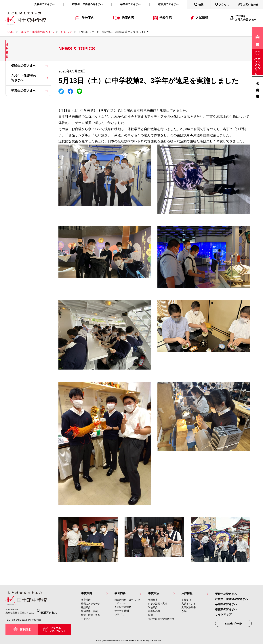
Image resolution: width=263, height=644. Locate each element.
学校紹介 (153, 608)
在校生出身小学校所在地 (161, 620)
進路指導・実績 (89, 612)
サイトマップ (223, 614)
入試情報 (188, 594)
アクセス (86, 620)
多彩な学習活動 (123, 608)
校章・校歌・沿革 (91, 616)
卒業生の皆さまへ (24, 91)
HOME (10, 32)
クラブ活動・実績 (158, 604)
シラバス (119, 615)
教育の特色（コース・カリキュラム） (128, 602)
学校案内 (88, 594)
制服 (150, 616)
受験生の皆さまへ (24, 66)
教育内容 (121, 594)
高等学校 (258, 86)
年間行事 (153, 600)
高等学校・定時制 (258, 92)
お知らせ (66, 32)
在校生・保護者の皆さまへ (37, 32)
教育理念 (86, 600)
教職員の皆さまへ (226, 609)
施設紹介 (86, 608)
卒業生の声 (154, 612)
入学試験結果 (189, 608)
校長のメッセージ (91, 604)
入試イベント (189, 604)
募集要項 (186, 600)
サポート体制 (122, 611)
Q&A (184, 612)
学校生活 (155, 594)
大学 (258, 80)
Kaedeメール (233, 623)
